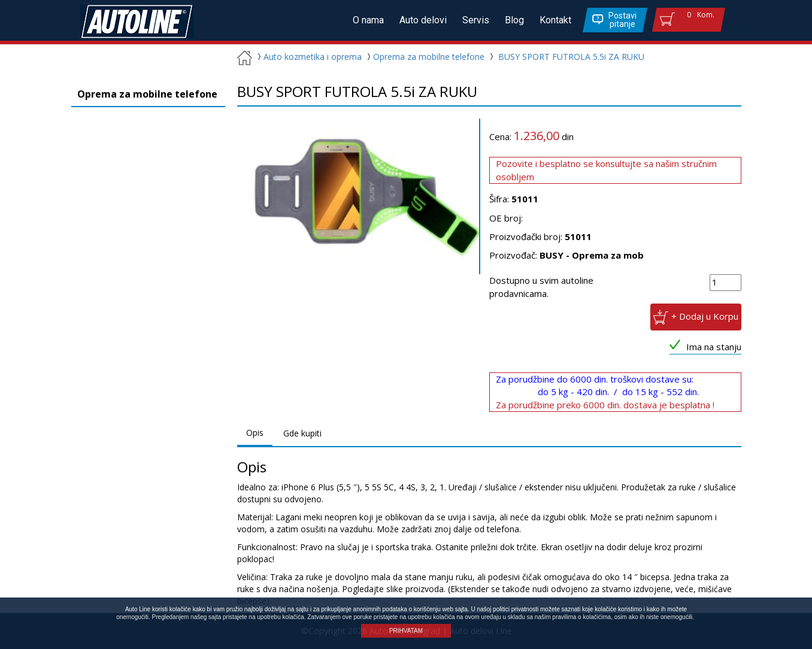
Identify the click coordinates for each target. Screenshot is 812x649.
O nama (368, 20)
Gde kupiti (302, 433)
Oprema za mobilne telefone (424, 57)
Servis (476, 20)
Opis (255, 433)
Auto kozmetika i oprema (308, 57)
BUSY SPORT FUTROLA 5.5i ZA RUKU (571, 57)
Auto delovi (423, 20)
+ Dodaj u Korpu (705, 316)
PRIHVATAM (406, 631)
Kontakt (555, 20)
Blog (514, 20)
